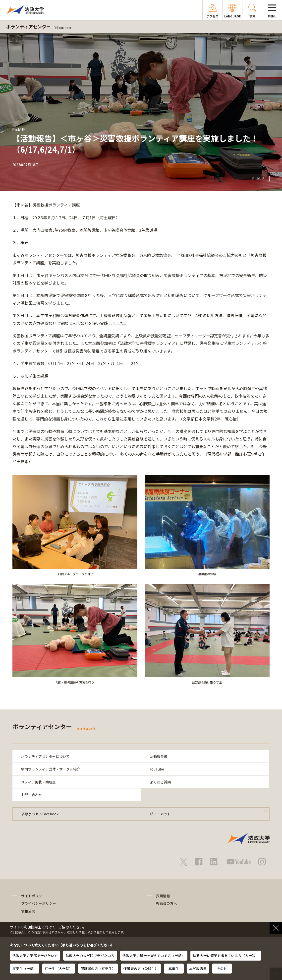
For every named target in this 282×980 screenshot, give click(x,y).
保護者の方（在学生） (98, 969)
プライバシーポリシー (39, 903)
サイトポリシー (33, 896)
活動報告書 (159, 756)
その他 (222, 969)
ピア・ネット (160, 814)
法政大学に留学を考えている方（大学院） (226, 956)
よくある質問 (160, 782)
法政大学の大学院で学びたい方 (90, 956)
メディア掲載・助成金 (38, 782)
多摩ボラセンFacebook (40, 814)
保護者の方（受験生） (141, 969)
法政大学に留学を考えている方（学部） (154, 956)
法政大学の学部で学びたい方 (35, 956)
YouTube (157, 769)
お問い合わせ (32, 795)
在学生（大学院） (59, 969)
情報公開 (28, 911)
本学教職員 (198, 969)
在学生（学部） (25, 969)
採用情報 (163, 896)
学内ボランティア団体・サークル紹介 (51, 769)
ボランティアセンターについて (45, 756)
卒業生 (174, 969)
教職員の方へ (167, 903)
